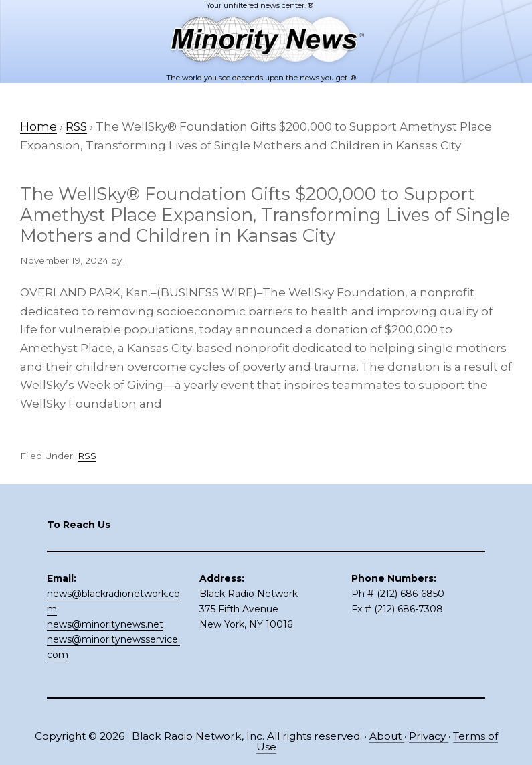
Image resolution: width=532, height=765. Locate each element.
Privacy (429, 736)
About (387, 736)
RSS (87, 456)
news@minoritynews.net (105, 624)
